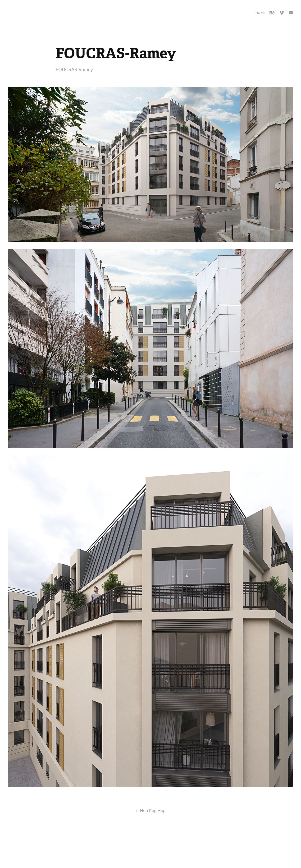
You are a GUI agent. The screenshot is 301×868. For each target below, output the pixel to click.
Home (260, 13)
